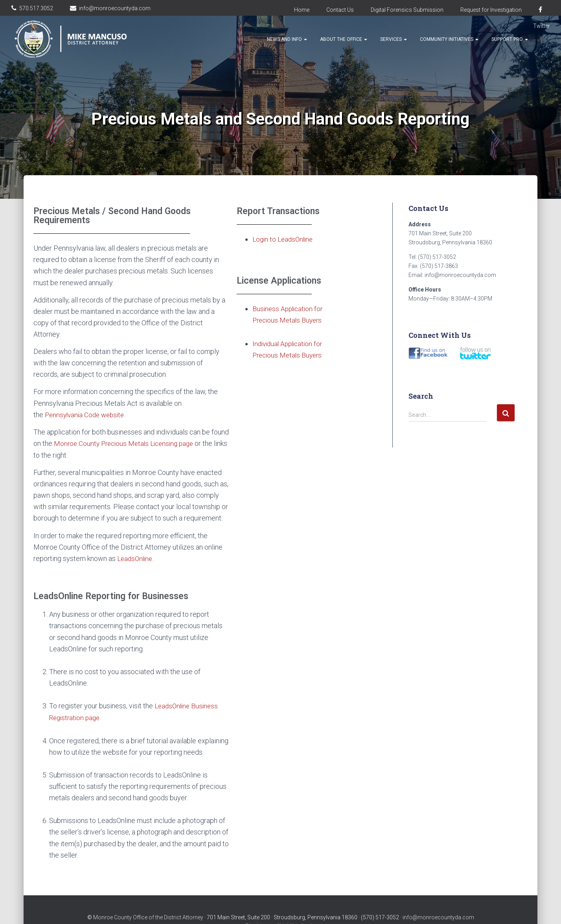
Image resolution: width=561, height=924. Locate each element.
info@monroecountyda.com (115, 8)
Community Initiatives (449, 39)
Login (308, 910)
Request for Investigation (491, 10)
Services (394, 39)
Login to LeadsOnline (284, 239)
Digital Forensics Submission (407, 10)
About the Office (344, 39)
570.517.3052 (36, 8)
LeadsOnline (136, 558)
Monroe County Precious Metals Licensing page (127, 443)
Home (302, 10)
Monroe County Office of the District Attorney (148, 902)
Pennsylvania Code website (87, 415)
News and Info (287, 39)
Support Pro (510, 39)
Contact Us (340, 10)
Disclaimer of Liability (272, 910)
